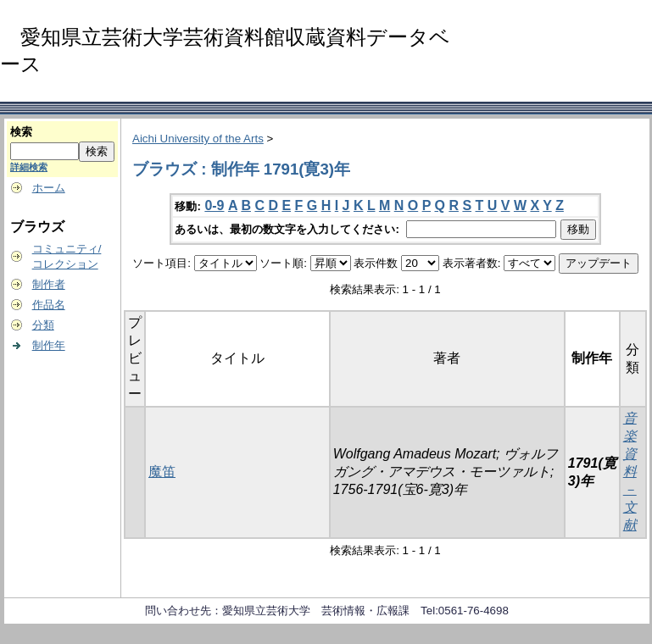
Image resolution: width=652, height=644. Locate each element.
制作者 (49, 284)
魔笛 (162, 472)
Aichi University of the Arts (198, 139)
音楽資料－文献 (630, 472)
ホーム (49, 188)
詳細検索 (29, 167)
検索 (21, 132)
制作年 (49, 345)
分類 (43, 325)
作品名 (49, 305)
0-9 (214, 205)
